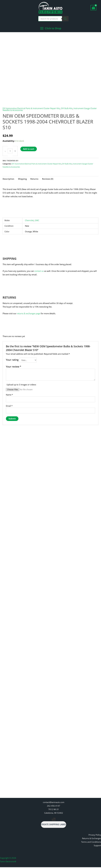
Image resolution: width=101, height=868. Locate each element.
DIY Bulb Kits (67, 109)
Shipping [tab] (22, 179)
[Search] (65, 19)
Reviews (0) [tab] (48, 179)
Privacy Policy (95, 836)
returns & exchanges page (29, 314)
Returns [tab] (34, 179)
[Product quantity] (10, 151)
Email (9, 406)
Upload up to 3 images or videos (21, 385)
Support (97, 846)
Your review (14, 367)
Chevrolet (29, 221)
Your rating (12, 360)
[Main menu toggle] (51, 28)
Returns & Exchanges (92, 839)
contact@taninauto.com (54, 803)
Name (9, 395)
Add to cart (29, 149)
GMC (37, 221)
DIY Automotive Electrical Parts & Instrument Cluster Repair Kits (31, 109)
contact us (39, 271)
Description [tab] (8, 179)
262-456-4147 (54, 807)
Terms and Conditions (91, 843)
